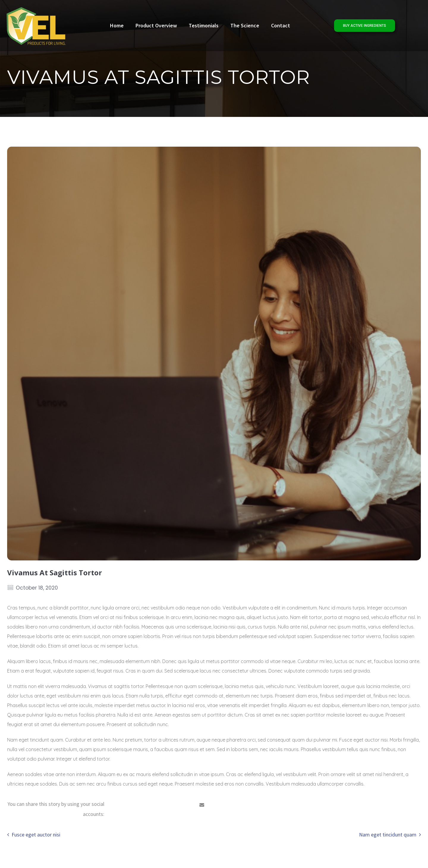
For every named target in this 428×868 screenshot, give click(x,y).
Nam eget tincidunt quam (388, 835)
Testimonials (204, 25)
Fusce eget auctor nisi (36, 835)
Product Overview (156, 25)
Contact (281, 25)
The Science (245, 25)
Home (117, 25)
